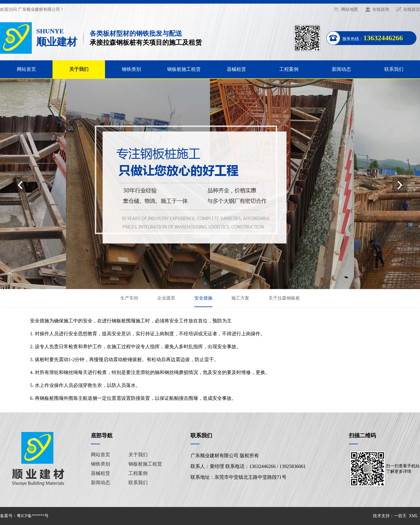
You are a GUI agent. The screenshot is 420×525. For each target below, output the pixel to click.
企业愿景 (166, 298)
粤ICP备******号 (33, 516)
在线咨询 (381, 9)
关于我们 (79, 69)
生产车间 (129, 298)
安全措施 (203, 298)
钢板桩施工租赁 (184, 69)
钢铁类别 (131, 69)
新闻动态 (341, 69)
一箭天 (400, 516)
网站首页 (26, 69)
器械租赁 (236, 69)
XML (413, 516)
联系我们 (394, 69)
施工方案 (240, 298)
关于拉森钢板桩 (284, 298)
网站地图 (349, 9)
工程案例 (289, 69)
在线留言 (412, 9)
